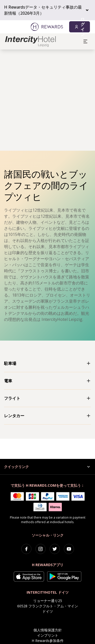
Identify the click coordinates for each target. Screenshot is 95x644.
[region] (48, 100)
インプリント (48, 635)
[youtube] (69, 549)
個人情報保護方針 (48, 630)
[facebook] (26, 549)
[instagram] (41, 549)
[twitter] (55, 549)
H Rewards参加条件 (48, 641)
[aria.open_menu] (85, 41)
